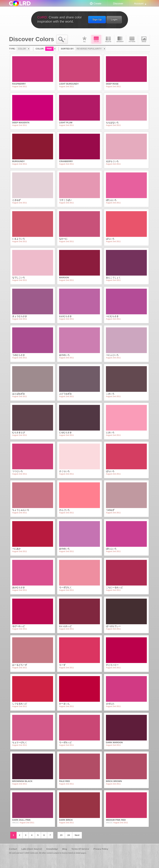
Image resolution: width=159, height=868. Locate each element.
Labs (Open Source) (32, 849)
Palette (108, 39)
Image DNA (144, 39)
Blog (65, 849)
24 (69, 835)
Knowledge (52, 849)
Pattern (132, 39)
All (84, 39)
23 (61, 835)
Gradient (120, 39)
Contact (13, 849)
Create (98, 3)
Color (96, 39)
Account (139, 3)
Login (114, 19)
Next (77, 835)
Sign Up (97, 19)
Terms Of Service (80, 849)
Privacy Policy (101, 849)
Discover (118, 3)
